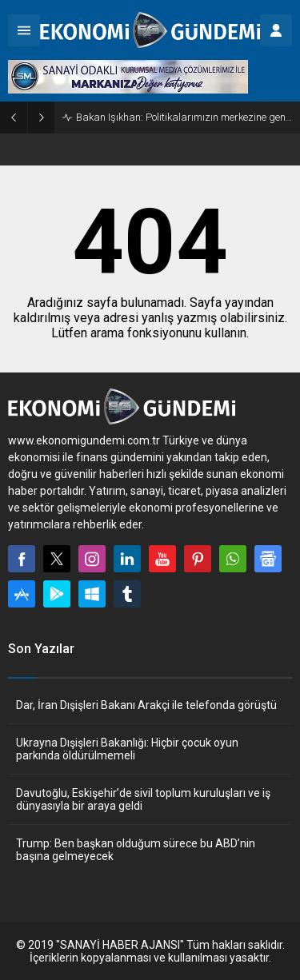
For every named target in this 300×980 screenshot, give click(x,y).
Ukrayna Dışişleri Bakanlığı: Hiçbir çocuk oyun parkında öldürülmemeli (127, 749)
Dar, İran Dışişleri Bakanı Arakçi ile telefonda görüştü (146, 705)
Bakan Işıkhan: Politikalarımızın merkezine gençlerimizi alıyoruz (184, 117)
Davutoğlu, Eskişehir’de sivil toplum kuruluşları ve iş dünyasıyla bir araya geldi (143, 799)
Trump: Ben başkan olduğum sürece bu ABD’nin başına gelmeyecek (136, 850)
